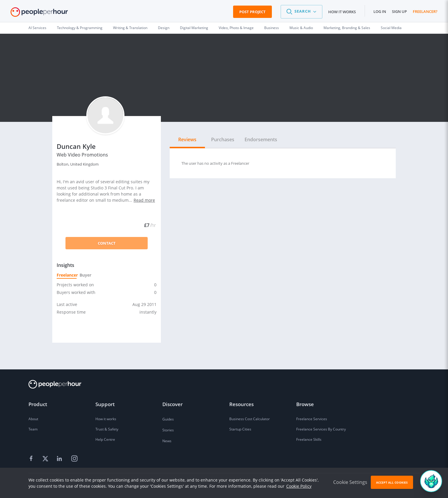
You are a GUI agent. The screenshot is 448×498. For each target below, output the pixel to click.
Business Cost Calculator (250, 419)
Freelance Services (312, 419)
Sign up (399, 11)
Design (164, 28)
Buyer (85, 275)
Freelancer (67, 275)
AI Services (37, 28)
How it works (342, 12)
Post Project (252, 12)
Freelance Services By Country (321, 429)
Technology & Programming (80, 28)
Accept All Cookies (392, 482)
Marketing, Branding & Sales (347, 28)
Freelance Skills (309, 439)
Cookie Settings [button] (350, 482)
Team (33, 429)
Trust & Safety (107, 429)
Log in (380, 11)
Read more (144, 200)
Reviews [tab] (187, 139)
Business (272, 28)
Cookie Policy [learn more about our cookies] (299, 486)
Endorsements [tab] (261, 139)
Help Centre (105, 439)
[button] (302, 12)
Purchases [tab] (223, 139)
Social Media (391, 28)
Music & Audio (301, 28)
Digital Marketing (194, 28)
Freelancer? (425, 11)
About (33, 419)
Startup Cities (240, 429)
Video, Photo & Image (236, 28)
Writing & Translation (130, 28)
